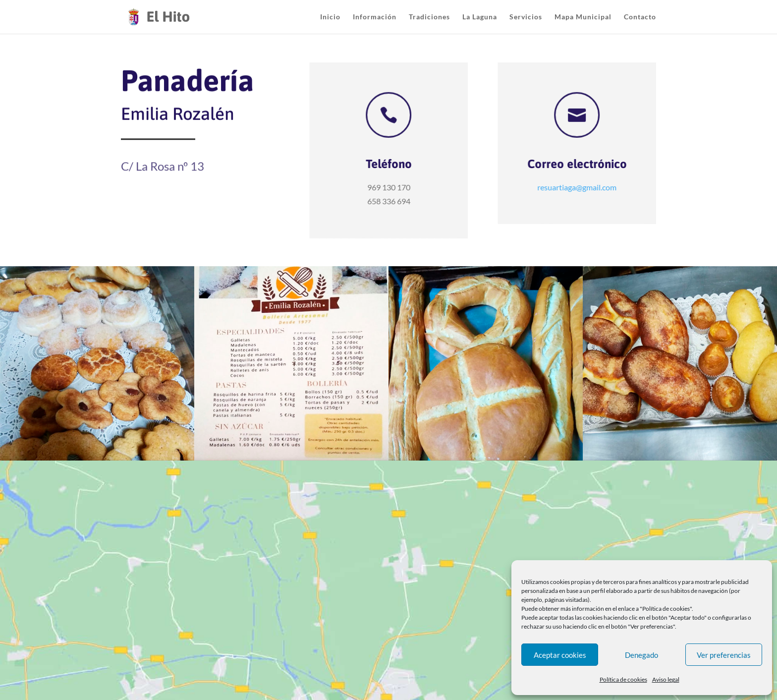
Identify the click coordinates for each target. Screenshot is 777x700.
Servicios (526, 17)
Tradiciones (429, 17)
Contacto (640, 17)
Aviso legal (666, 679)
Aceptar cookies (560, 655)
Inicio (330, 17)
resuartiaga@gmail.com (578, 187)
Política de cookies (623, 679)
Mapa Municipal (583, 17)
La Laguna (480, 17)
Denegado (641, 655)
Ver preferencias (724, 655)
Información (375, 17)
